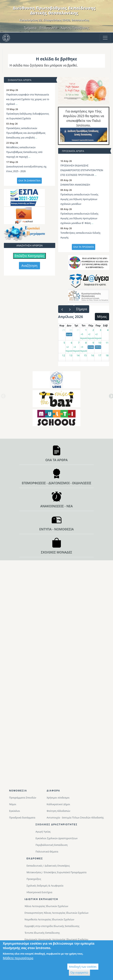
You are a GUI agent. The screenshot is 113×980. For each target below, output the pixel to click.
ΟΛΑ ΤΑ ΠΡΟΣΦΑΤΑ (84, 247)
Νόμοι (13, 804)
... (17, 104)
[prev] (62, 309)
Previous (3, 398)
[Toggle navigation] (105, 38)
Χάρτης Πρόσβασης (75, 28)
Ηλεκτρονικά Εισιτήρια (39, 892)
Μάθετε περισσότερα (18, 959)
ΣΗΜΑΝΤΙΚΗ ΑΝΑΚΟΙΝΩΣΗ (75, 185)
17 (100, 355)
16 (92, 355)
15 (85, 355)
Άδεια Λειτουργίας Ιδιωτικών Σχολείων (46, 906)
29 (64, 330)
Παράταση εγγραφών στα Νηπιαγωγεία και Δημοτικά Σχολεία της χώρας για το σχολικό (28, 99)
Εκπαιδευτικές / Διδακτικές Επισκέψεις (48, 866)
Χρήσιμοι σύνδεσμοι (58, 798)
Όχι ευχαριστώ (79, 973)
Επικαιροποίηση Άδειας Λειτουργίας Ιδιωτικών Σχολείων (56, 913)
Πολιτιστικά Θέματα (47, 852)
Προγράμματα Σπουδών (23, 798)
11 (107, 343)
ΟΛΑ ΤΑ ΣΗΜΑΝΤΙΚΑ (29, 181)
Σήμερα (82, 309)
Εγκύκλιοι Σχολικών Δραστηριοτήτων (56, 838)
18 (107, 355)
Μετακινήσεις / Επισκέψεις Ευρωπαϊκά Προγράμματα (56, 872)
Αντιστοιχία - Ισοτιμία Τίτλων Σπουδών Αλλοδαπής (75, 818)
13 (71, 355)
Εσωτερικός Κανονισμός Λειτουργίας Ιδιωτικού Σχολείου (56, 939)
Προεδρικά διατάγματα (22, 818)
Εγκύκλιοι (15, 811)
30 (71, 330)
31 (78, 330)
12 (64, 355)
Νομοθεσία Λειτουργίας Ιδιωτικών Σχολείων (49, 919)
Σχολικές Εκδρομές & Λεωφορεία (45, 886)
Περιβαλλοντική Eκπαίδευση (52, 845)
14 (78, 355)
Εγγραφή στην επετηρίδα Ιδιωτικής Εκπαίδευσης (52, 926)
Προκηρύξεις (34, 879)
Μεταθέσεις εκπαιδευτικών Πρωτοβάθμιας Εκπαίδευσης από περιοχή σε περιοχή (24, 152)
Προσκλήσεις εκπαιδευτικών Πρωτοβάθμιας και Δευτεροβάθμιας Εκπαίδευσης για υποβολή (26, 133)
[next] (70, 309)
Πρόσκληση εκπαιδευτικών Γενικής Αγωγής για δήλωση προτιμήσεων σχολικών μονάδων (80, 199)
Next (110, 398)
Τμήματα (30, 28)
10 (100, 343)
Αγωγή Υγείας (43, 832)
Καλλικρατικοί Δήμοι (58, 804)
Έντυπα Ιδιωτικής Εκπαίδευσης (42, 933)
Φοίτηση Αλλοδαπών (58, 811)
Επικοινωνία (49, 28)
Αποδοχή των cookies (83, 967)
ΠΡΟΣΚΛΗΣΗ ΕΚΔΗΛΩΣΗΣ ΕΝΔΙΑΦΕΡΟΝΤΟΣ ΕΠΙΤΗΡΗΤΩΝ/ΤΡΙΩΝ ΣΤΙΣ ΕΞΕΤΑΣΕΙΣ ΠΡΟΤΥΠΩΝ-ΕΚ (82, 170)
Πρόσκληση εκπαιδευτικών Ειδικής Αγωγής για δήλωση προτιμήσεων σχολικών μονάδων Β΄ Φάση (80, 218)
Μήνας (102, 317)
